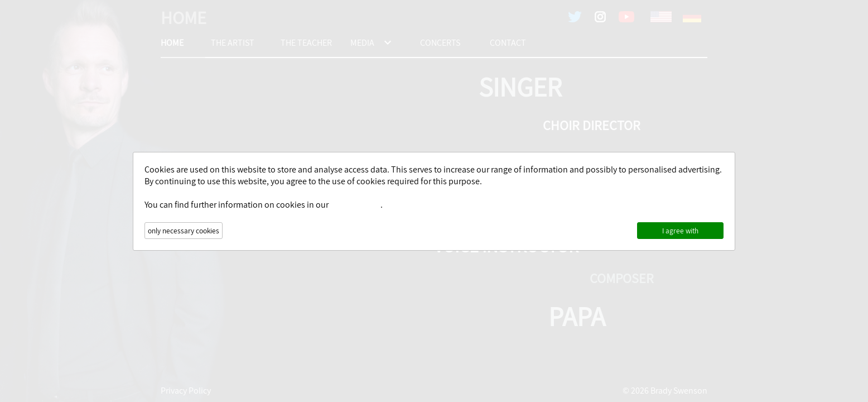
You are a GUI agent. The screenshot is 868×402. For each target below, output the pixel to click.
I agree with (680, 231)
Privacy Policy (355, 205)
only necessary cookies (184, 231)
